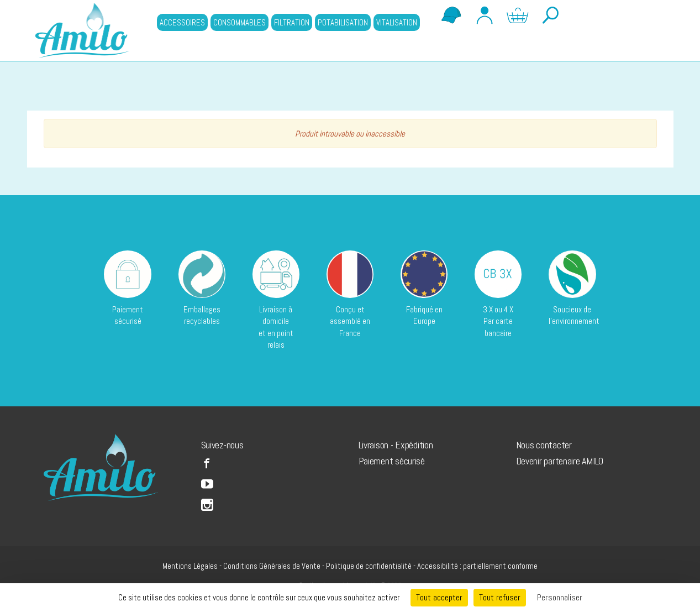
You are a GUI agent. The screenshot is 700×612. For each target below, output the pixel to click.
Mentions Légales (190, 566)
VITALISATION (397, 22)
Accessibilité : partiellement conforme (477, 566)
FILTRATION (292, 22)
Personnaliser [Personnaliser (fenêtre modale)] (560, 597)
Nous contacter (544, 445)
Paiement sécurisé (392, 461)
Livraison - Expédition (396, 445)
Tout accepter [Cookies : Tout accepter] (439, 597)
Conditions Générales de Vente (272, 566)
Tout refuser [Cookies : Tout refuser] (500, 597)
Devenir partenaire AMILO (560, 461)
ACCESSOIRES (182, 22)
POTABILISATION (343, 22)
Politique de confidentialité (369, 566)
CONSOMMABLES (240, 22)
